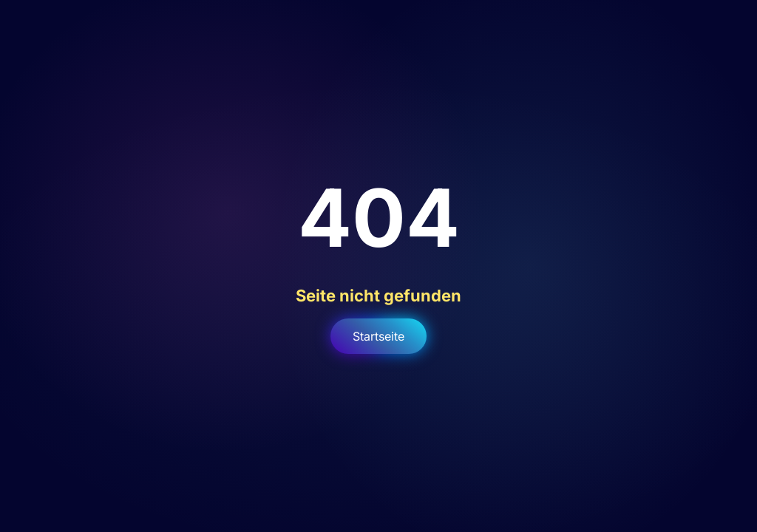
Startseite (378, 336)
